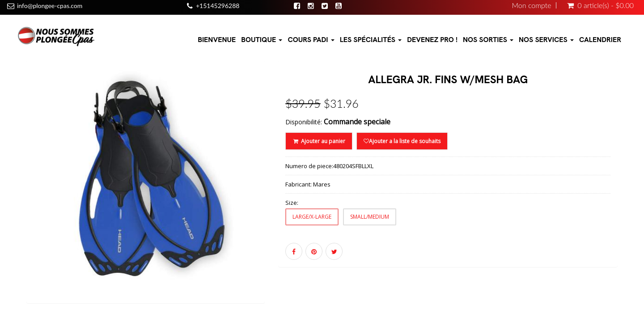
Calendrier (600, 40)
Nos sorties (488, 40)
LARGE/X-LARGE (312, 217)
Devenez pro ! (432, 40)
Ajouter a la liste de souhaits (402, 141)
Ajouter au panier (319, 141)
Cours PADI (311, 40)
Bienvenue (217, 40)
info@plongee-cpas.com (50, 6)
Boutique (262, 40)
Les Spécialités (371, 40)
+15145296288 (218, 6)
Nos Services (546, 40)
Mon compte (532, 5)
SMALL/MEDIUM (370, 217)
